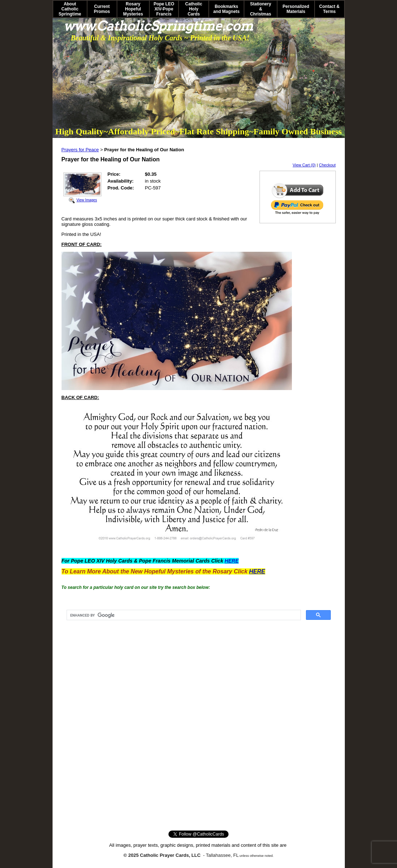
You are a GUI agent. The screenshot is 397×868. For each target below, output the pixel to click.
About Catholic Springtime (70, 9)
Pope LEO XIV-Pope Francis (164, 9)
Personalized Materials (296, 9)
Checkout (327, 165)
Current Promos (102, 9)
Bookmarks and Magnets (226, 9)
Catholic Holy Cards (194, 9)
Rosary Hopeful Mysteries (133, 9)
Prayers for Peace (80, 150)
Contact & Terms (330, 9)
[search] (183, 615)
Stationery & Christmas (261, 9)
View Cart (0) (304, 165)
